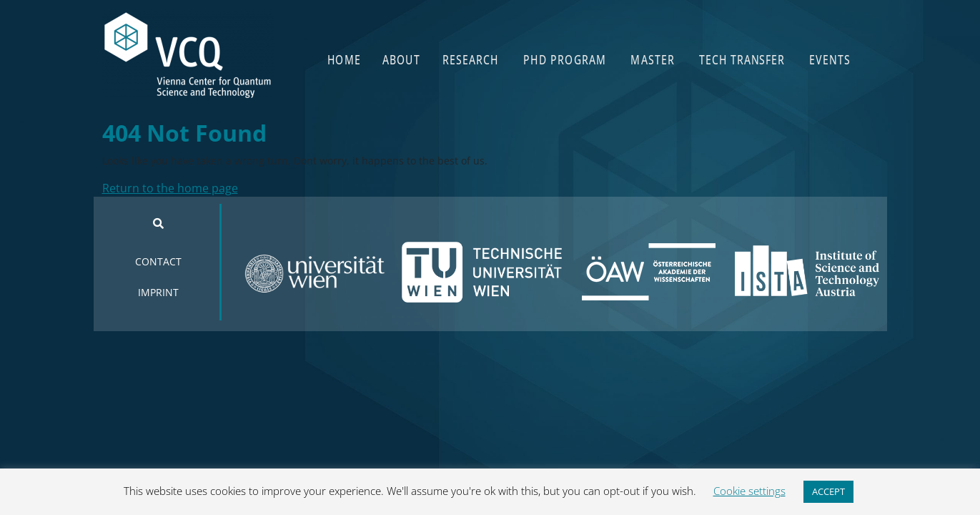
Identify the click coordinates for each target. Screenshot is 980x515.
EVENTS (830, 59)
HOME (345, 59)
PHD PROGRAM (565, 59)
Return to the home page (170, 188)
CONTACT (158, 261)
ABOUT (401, 59)
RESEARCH (471, 59)
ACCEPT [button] (828, 491)
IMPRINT (158, 292)
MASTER (653, 59)
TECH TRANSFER (742, 59)
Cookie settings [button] (749, 491)
